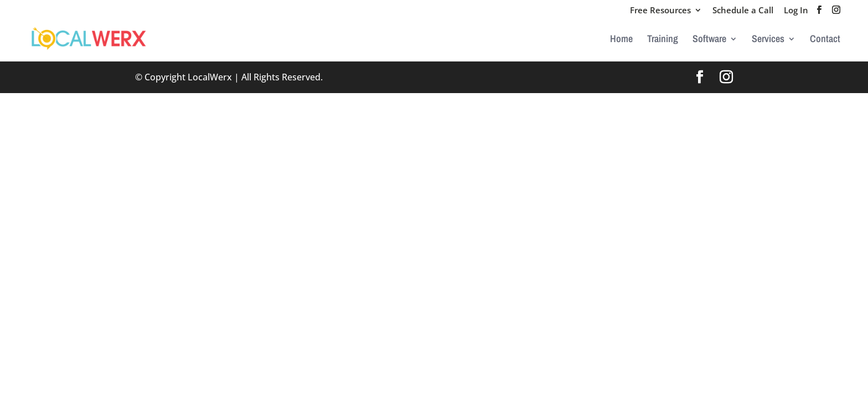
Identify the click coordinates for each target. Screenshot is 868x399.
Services (768, 40)
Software (709, 40)
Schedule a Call (743, 11)
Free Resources (660, 11)
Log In (796, 11)
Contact (825, 40)
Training (663, 40)
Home (621, 40)
